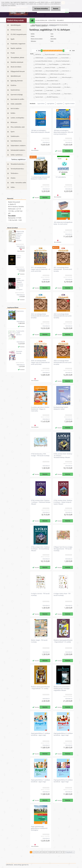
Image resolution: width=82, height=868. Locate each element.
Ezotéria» (14, 85)
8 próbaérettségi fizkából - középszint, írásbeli (61, 408)
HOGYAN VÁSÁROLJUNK (41, 20)
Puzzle (13, 53)
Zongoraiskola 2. (20, 312)
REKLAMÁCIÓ (60, 20)
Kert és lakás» (15, 108)
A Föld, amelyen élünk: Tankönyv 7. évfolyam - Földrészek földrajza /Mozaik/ (41, 502)
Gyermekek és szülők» (17, 99)
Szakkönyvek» (15, 136)
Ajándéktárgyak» (16, 25)
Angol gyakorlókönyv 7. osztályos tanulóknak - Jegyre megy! (40, 781)
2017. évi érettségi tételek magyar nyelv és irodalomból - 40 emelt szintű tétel (41, 269)
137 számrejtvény (61, 177)
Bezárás (56, 9)
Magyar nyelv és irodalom (37, 39)
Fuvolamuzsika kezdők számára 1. (20, 333)
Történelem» (15, 173)
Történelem (33, 41)
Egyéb (13, 39)
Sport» (13, 132)
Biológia (33, 34)
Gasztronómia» (15, 90)
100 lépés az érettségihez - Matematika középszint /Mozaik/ (40, 131)
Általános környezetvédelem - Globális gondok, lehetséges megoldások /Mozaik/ (62, 689)
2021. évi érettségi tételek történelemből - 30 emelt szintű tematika (63, 269)
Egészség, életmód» (17, 81)
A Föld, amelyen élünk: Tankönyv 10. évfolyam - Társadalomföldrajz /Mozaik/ (63, 456)
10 (56, 852)
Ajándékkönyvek (16, 76)
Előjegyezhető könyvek (18, 71)
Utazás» (13, 178)
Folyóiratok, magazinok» (18, 44)
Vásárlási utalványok (17, 62)
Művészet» (14, 122)
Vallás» (13, 187)
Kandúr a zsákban (18, 257)
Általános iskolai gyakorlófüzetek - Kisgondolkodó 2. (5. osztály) (40, 688)
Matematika (53, 39)
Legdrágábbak (51, 103)
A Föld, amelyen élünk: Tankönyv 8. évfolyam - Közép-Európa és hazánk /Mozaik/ (63, 502)
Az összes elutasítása (41, 9)
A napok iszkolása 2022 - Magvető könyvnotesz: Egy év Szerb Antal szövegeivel (20, 284)
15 (63, 852)
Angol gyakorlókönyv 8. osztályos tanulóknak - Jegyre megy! (63, 781)
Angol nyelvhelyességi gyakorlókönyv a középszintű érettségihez (39, 828)
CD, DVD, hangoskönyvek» (19, 34)
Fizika (52, 34)
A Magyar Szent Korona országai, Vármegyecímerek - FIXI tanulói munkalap (63, 549)
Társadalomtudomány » (18, 164)
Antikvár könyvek (16, 30)
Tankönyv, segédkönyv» (19, 159)
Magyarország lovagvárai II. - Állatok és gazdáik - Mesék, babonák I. (20, 236)
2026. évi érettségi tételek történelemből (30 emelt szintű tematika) (63, 362)
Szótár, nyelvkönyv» (17, 155)
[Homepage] (32, 20)
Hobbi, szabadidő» (16, 104)
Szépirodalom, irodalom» (18, 145)
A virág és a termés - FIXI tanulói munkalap (40, 594)
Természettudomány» (17, 169)
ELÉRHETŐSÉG (52, 20)
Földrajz (33, 36)
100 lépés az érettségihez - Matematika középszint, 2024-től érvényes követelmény (63, 132)
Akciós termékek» (16, 67)
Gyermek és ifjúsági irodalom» (17, 95)
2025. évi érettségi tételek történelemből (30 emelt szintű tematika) (63, 316)
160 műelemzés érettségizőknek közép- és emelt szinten (63, 223)
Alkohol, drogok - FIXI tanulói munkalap (39, 641)
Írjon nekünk (12, 216)
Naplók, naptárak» (16, 48)
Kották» (13, 113)
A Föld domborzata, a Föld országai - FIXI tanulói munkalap (40, 455)
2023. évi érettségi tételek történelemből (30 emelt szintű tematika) (40, 316)
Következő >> (70, 852)
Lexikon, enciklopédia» (17, 118)
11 (60, 852)
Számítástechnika (16, 141)
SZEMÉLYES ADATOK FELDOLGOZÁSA (58, 25)
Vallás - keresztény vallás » (18, 183)
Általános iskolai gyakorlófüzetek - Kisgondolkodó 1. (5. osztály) (63, 641)
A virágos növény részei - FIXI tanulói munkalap (62, 594)
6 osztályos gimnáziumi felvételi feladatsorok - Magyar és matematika (40, 409)
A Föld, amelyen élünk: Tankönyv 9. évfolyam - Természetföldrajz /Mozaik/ (40, 549)
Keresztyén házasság (19, 352)
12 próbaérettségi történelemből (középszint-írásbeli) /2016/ (40, 178)
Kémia (52, 36)
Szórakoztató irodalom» (18, 150)
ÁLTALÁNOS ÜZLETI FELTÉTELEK (40, 25)
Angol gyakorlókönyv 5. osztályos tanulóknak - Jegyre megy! (40, 734)
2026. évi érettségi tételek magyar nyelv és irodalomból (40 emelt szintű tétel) (40, 362)
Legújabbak (60, 103)
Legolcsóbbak (41, 103)
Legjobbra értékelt (70, 103)
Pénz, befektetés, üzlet (18, 127)
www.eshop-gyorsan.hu (21, 865)
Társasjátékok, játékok (17, 57)
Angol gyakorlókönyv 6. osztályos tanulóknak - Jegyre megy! (63, 734)
